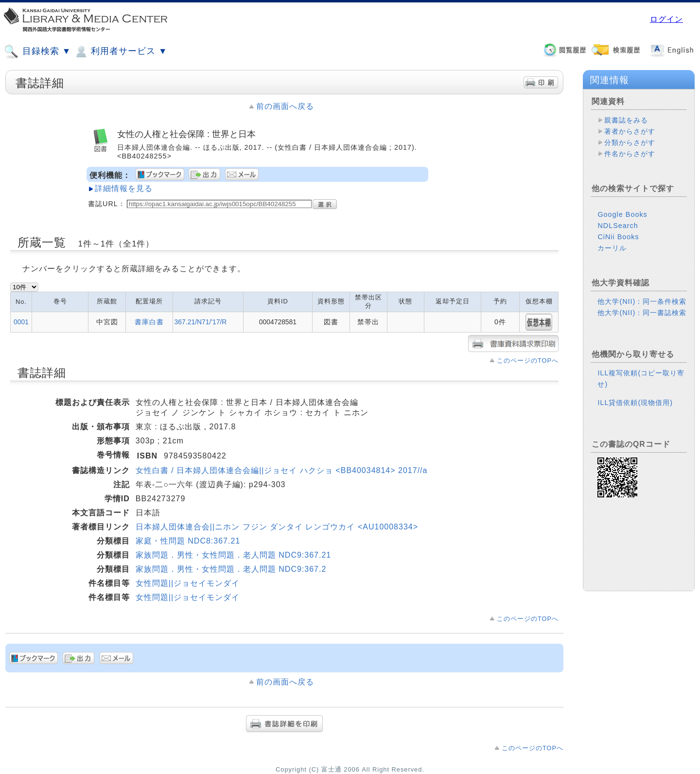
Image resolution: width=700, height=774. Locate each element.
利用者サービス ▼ (120, 52)
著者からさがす (630, 131)
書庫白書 (149, 322)
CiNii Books (618, 237)
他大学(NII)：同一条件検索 (642, 301)
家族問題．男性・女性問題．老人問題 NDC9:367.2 (231, 569)
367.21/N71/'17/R (201, 322)
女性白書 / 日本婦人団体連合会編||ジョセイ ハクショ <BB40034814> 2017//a (282, 470)
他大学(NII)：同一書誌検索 (642, 313)
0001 (21, 322)
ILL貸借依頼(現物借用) (635, 403)
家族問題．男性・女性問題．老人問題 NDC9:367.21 (233, 555)
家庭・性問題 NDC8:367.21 (188, 541)
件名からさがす (630, 154)
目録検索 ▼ (37, 52)
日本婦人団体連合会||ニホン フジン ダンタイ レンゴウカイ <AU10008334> (277, 527)
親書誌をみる (626, 120)
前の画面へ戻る (285, 106)
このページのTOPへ (528, 361)
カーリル (612, 248)
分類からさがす (630, 142)
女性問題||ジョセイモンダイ (188, 583)
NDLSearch (618, 226)
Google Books (622, 214)
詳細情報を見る (124, 188)
